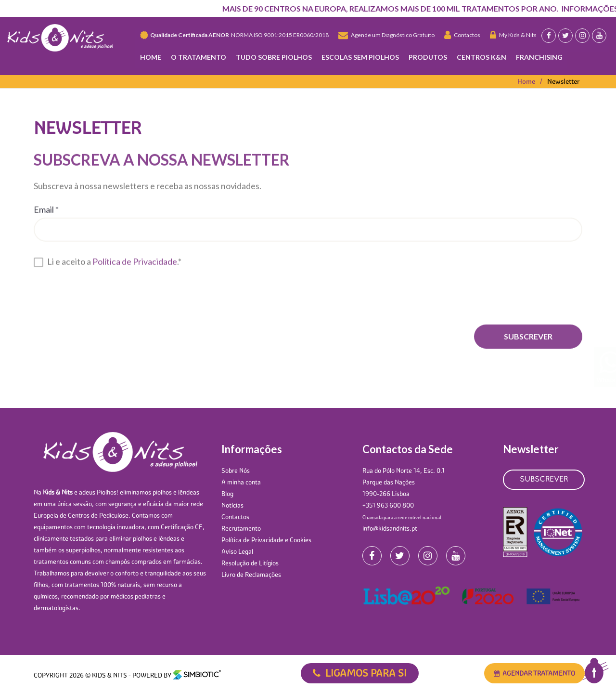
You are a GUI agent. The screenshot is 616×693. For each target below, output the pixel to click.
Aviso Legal (237, 551)
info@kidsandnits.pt (390, 528)
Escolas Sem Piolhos (360, 57)
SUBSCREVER (544, 480)
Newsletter (564, 81)
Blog (227, 494)
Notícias (232, 505)
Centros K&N (481, 57)
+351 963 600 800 (388, 505)
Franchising (539, 57)
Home (151, 57)
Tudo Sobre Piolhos (274, 57)
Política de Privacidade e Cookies (266, 540)
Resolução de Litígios (250, 563)
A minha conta (241, 482)
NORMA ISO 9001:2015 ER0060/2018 (234, 35)
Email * (46, 208)
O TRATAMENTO (199, 57)
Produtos (428, 57)
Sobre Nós (236, 471)
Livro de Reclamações (251, 575)
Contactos (462, 35)
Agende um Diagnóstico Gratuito (386, 35)
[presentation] (107, 294)
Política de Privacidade (135, 260)
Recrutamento (241, 528)
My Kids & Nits (513, 35)
